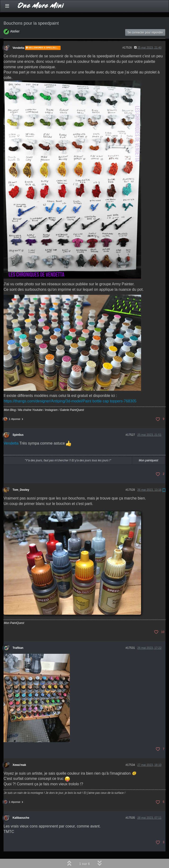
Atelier (15, 19)
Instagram (51, 398)
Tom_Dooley (21, 477)
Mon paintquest (148, 448)
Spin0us (18, 423)
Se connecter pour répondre (145, 20)
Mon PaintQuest (14, 611)
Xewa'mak (19, 753)
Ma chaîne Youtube (30, 398)
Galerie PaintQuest (72, 398)
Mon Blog (10, 398)
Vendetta (18, 36)
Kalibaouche (21, 805)
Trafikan (18, 636)
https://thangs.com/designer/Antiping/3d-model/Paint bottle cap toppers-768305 (70, 389)
